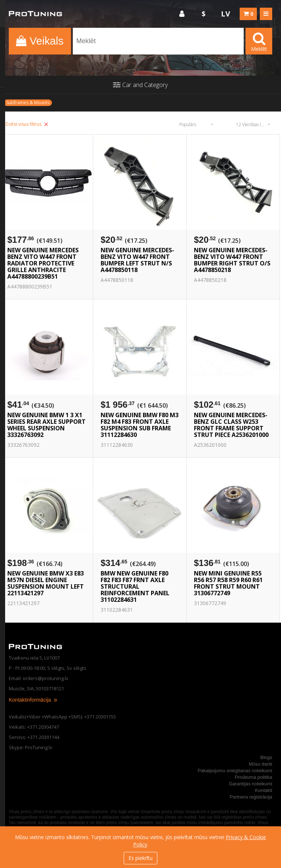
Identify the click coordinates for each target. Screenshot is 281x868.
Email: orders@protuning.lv (39, 678)
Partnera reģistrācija (251, 797)
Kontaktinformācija (33, 700)
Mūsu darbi (261, 764)
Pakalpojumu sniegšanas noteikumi (235, 771)
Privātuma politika (253, 777)
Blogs (266, 757)
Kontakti (264, 790)
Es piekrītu (140, 858)
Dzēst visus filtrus (27, 124)
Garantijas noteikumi (251, 784)
